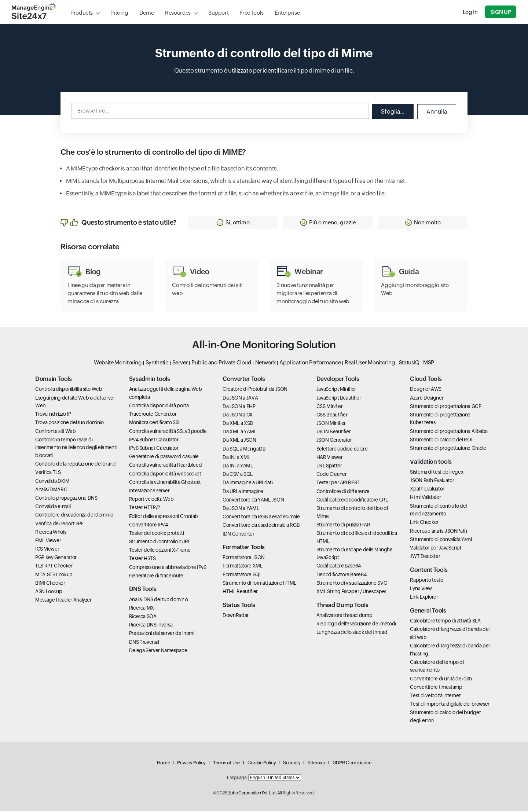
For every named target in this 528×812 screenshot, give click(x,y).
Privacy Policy (191, 763)
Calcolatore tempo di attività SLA (445, 621)
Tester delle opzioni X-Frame (160, 551)
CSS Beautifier (332, 415)
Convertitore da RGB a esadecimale (261, 518)
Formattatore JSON (244, 558)
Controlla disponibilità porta (159, 407)
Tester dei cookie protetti (157, 534)
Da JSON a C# (237, 415)
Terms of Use (227, 763)
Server (180, 363)
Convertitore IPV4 (148, 525)
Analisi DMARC (51, 490)
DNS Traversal (144, 643)
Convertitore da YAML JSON (253, 500)
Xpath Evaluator (427, 490)
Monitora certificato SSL (155, 423)
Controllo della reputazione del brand (76, 465)
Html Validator (425, 498)
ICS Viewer (47, 550)
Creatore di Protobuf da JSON (255, 390)
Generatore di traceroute (156, 576)
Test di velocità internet (435, 696)
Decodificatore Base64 (341, 575)
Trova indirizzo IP (53, 415)
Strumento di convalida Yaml (441, 540)
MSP (429, 363)
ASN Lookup (49, 592)
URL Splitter (329, 466)
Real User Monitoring (370, 363)
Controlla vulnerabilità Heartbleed (166, 466)
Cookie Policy (262, 763)
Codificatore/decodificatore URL (352, 500)
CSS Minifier (330, 407)
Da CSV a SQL (238, 475)
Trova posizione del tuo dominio (69, 423)
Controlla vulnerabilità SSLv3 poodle (168, 432)
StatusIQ (409, 363)
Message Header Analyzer (63, 601)
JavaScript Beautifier (339, 398)
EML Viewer (48, 541)
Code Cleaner (332, 475)
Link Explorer (424, 598)
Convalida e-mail (53, 507)
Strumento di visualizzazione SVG (352, 584)
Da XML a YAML (239, 433)
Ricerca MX (142, 609)
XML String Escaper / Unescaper (351, 592)
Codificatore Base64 (339, 567)
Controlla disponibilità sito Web (69, 390)
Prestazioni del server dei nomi (162, 634)
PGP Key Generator (56, 558)
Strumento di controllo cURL (160, 543)
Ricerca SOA (143, 617)
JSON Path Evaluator (432, 481)
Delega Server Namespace (158, 651)
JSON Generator (334, 441)
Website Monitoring (118, 363)
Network (265, 363)
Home (164, 763)
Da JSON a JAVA (240, 398)
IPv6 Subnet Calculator (154, 449)
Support (218, 13)
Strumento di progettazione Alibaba (449, 432)
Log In (471, 12)
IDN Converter (238, 534)
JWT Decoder (425, 557)
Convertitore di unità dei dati (441, 679)
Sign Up (501, 12)
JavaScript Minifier (336, 390)
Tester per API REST (338, 484)
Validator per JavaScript (436, 548)
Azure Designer (427, 398)
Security (292, 763)
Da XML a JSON (239, 441)
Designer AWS (426, 390)
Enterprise (287, 13)
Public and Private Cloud (221, 363)
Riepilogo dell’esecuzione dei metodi (356, 624)
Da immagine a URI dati (247, 484)
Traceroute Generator (153, 415)
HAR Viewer (329, 458)
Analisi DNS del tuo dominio (159, 600)
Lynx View (421, 589)
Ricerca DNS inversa (151, 626)
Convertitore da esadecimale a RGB (261, 526)
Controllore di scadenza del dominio (74, 516)
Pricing (119, 13)
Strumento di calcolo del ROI (441, 440)
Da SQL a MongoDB (244, 449)
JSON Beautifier (334, 433)
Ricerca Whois (51, 533)
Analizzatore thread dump (344, 616)
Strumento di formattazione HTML (259, 584)
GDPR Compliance (352, 763)
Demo (147, 13)
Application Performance (310, 363)
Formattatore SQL (242, 575)
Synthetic (157, 363)
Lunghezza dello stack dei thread (352, 633)
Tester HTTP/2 (144, 508)
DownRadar (236, 616)
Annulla (436, 111)
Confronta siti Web (56, 432)
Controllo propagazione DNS (66, 499)
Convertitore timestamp (436, 688)
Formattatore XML (242, 567)
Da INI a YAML (238, 466)
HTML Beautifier (240, 592)
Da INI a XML (236, 458)
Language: (237, 779)
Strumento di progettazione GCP (445, 407)
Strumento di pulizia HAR (343, 525)
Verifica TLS (48, 473)
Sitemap (316, 763)
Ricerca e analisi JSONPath (439, 532)
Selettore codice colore (342, 449)
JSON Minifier (331, 424)
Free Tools (251, 13)
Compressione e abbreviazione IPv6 (168, 568)
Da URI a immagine (243, 492)
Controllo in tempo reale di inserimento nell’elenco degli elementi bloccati (76, 448)
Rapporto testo (426, 581)
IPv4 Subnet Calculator (154, 440)
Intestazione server (149, 491)
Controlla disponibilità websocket (165, 474)
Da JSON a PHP (239, 407)
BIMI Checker (50, 584)
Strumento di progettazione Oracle (448, 449)
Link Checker (424, 523)
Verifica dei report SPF (60, 524)
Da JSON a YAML (241, 509)
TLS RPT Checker (54, 567)
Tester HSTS (142, 559)
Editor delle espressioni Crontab (164, 517)
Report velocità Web (151, 500)
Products (82, 13)
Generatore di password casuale (164, 458)
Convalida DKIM (52, 482)
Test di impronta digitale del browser (450, 705)
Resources (178, 13)
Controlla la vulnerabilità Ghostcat (165, 483)
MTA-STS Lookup (54, 575)
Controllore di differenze (343, 492)
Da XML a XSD (238, 424)
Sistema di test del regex (437, 473)
